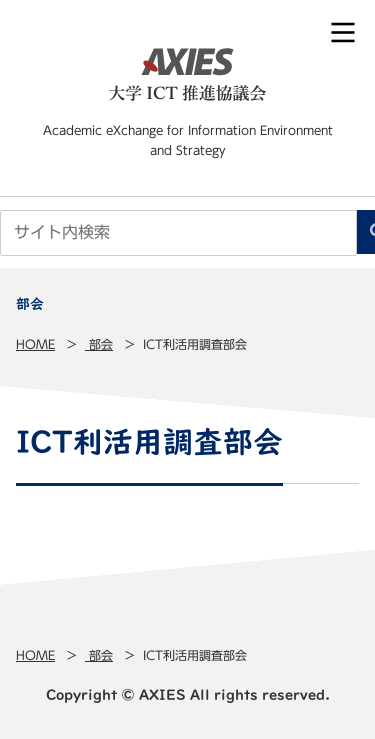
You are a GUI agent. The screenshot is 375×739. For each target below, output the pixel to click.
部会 (99, 344)
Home (35, 344)
